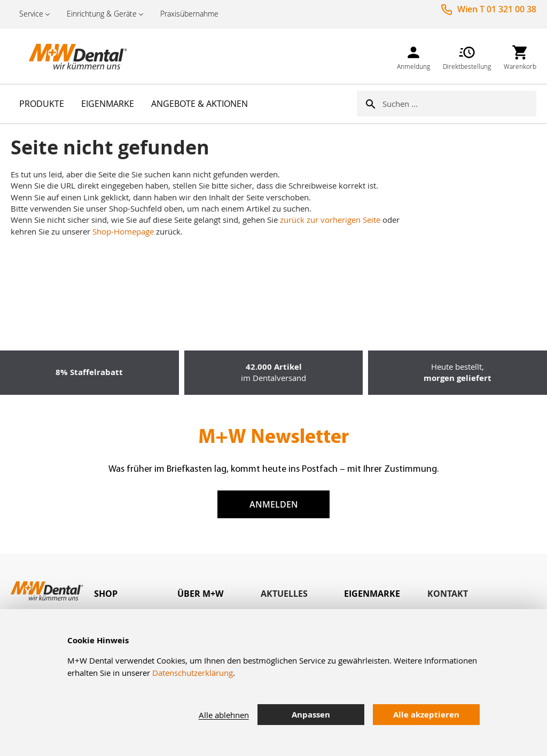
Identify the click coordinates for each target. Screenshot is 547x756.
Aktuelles (284, 594)
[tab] (136, 594)
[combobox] (459, 104)
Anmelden (274, 504)
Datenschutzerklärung (193, 673)
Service (31, 14)
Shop (106, 594)
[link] (413, 56)
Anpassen (311, 715)
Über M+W (200, 594)
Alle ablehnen (224, 715)
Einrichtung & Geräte (102, 14)
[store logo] (64, 56)
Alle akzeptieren (426, 715)
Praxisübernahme (189, 14)
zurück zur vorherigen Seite (330, 220)
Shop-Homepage (123, 231)
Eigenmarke (372, 594)
